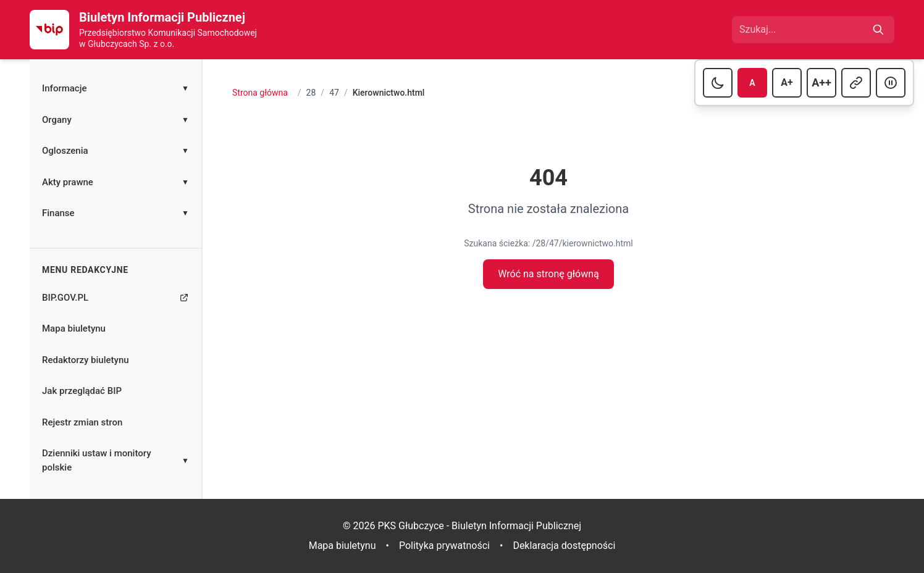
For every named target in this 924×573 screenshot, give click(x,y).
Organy (115, 120)
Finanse (115, 213)
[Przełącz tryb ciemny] (718, 83)
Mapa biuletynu (74, 328)
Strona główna (260, 93)
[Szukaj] (878, 30)
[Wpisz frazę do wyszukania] (802, 30)
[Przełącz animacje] (891, 83)
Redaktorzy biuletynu (86, 360)
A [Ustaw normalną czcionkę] (758, 82)
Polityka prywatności (444, 546)
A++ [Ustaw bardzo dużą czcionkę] (824, 81)
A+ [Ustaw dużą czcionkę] (791, 82)
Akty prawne (115, 182)
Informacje (115, 88)
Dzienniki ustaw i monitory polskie (115, 460)
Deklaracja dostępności (564, 546)
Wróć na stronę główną (548, 274)
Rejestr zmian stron (82, 422)
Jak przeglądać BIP (82, 391)
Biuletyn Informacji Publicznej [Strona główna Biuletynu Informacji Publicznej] (162, 17)
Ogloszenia (115, 151)
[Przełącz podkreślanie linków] (856, 83)
